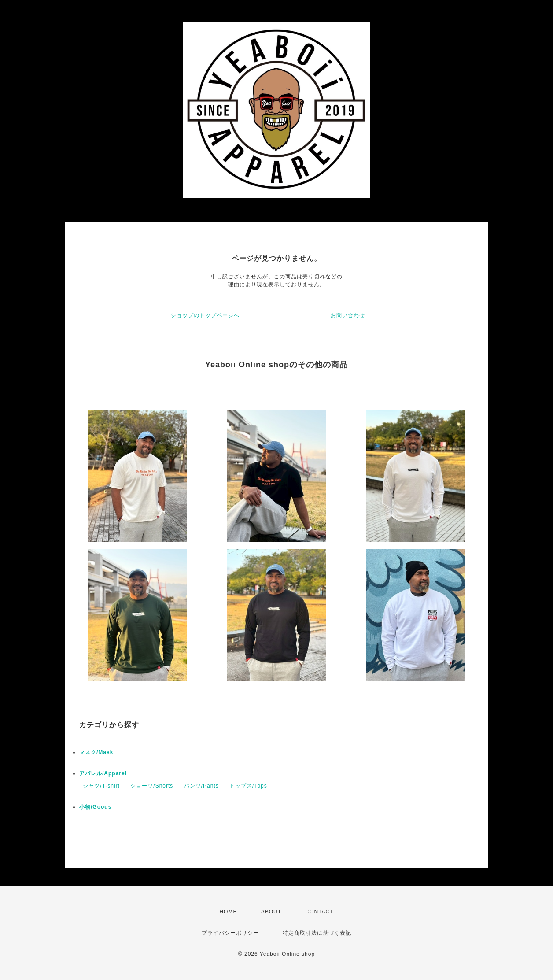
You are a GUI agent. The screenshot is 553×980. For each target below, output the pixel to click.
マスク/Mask (96, 752)
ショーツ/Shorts (152, 786)
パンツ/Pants (201, 786)
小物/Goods (95, 807)
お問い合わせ (348, 315)
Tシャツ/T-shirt (100, 786)
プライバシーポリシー (230, 933)
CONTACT (319, 912)
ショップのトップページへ (205, 315)
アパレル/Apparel (103, 773)
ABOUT (271, 912)
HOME (228, 912)
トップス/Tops (248, 786)
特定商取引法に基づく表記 (317, 933)
